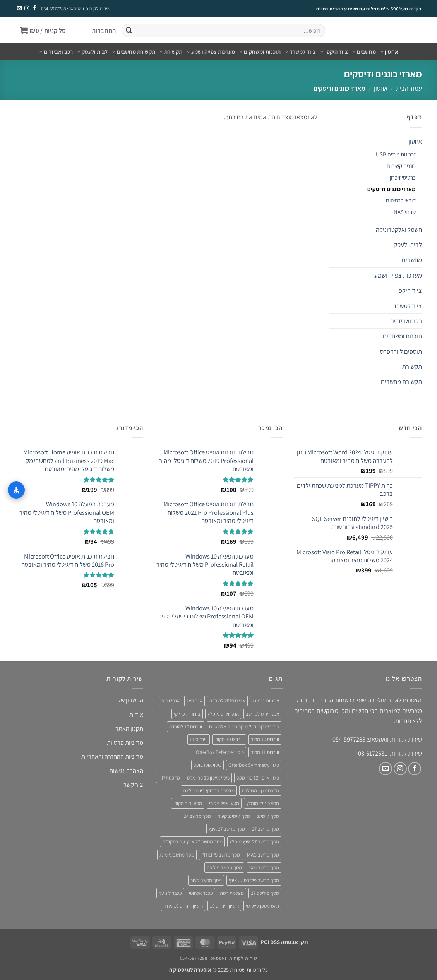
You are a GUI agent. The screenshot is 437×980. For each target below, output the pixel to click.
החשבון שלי (130, 700)
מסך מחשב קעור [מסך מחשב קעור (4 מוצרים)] (206, 880)
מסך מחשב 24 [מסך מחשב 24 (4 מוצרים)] (197, 816)
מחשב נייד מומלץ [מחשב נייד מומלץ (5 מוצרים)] (263, 803)
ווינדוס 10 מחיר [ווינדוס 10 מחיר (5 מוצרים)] (265, 739)
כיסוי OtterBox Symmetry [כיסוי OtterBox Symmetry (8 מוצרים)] (254, 765)
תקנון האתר (129, 728)
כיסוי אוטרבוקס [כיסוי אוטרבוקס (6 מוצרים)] (207, 765)
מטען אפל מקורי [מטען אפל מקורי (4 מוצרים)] (224, 803)
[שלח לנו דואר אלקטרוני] (19, 9)
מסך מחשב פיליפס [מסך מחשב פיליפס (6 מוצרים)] (224, 868)
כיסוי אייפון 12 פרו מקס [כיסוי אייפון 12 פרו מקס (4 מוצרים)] (258, 778)
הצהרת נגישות (126, 771)
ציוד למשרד (300, 52)
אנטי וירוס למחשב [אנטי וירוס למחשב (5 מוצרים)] (262, 714)
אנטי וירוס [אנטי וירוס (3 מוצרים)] (171, 701)
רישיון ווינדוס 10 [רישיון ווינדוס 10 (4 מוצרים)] (224, 906)
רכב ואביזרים (56, 52)
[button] (104, 31)
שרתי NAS (405, 212)
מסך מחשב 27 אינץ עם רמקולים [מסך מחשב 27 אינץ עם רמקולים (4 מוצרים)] (192, 842)
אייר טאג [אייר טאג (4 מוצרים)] (195, 701)
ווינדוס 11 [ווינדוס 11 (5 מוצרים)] (199, 739)
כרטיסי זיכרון (403, 177)
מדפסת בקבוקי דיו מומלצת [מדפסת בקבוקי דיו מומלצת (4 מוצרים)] (209, 791)
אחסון (389, 52)
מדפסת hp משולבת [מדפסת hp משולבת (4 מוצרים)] (260, 791)
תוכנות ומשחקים (260, 52)
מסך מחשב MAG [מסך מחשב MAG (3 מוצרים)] (263, 855)
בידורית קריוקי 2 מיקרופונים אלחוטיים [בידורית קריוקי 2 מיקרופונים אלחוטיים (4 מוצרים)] (244, 727)
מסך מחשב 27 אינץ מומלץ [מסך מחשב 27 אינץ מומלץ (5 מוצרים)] (254, 842)
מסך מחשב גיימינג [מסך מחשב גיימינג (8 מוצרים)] (177, 855)
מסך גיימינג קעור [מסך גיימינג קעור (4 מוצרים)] (234, 816)
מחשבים (364, 52)
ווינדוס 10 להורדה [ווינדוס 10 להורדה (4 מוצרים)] (186, 727)
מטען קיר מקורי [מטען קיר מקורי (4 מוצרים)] (188, 803)
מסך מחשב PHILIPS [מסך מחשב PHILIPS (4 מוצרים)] (221, 855)
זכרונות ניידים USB (396, 154)
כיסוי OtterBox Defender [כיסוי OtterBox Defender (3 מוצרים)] (220, 752)
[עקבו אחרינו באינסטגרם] (27, 9)
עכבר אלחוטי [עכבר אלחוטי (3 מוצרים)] (201, 893)
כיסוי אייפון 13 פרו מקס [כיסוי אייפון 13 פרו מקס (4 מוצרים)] (208, 778)
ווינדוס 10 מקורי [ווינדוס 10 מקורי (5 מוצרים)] (229, 739)
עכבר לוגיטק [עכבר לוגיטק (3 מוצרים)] (170, 893)
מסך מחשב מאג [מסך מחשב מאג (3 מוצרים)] (264, 868)
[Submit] (129, 31)
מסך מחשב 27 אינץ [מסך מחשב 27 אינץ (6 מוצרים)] (227, 829)
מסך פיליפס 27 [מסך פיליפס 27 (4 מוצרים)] (265, 893)
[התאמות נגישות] (16, 490)
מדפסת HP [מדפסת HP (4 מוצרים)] (169, 778)
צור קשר (133, 785)
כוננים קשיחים (401, 166)
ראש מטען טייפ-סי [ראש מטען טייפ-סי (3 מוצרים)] (262, 906)
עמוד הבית (409, 88)
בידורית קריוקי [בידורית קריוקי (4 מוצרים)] (187, 714)
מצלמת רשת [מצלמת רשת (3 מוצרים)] (232, 893)
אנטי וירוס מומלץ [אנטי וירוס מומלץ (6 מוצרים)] (223, 714)
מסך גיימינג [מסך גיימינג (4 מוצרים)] (268, 816)
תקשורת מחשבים (133, 52)
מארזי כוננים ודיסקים (392, 189)
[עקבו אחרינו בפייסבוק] (34, 9)
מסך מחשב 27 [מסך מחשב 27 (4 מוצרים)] (266, 829)
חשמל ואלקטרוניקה (399, 230)
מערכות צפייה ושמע (211, 52)
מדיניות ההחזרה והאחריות (112, 756)
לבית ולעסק (92, 52)
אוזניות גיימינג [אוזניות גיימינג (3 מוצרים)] (266, 701)
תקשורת (171, 52)
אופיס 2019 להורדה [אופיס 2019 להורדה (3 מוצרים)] (227, 701)
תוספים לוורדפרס (401, 351)
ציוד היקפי (334, 52)
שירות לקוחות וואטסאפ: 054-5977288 (76, 9)
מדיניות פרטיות (125, 742)
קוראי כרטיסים (401, 200)
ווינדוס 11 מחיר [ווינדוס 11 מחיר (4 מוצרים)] (265, 752)
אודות (136, 714)
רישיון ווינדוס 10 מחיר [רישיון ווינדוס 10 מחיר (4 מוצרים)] (183, 906)
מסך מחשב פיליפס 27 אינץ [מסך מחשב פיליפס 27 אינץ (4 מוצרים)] (254, 880)
